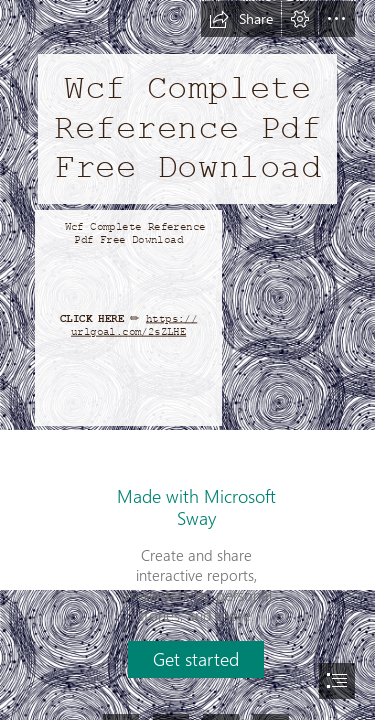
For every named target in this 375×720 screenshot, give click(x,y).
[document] (187, 360)
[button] (241, 19)
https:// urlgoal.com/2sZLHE (134, 325)
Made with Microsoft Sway (196, 507)
